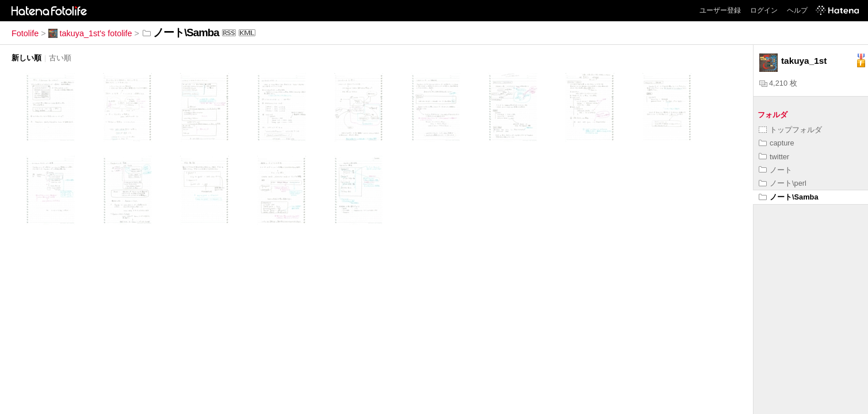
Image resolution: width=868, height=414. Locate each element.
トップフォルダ (790, 130)
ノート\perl (783, 183)
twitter (774, 157)
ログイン (764, 10)
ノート (775, 170)
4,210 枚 (778, 83)
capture (777, 143)
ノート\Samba (789, 197)
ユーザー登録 (720, 10)
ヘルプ (797, 10)
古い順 (60, 58)
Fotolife (25, 33)
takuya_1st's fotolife (90, 33)
